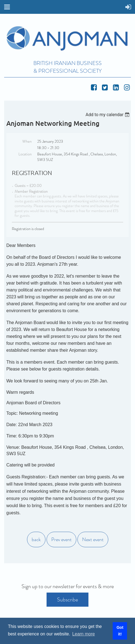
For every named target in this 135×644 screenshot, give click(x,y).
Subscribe (67, 600)
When (27, 141)
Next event (93, 539)
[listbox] (108, 115)
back (36, 539)
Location (25, 154)
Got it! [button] (120, 631)
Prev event (61, 539)
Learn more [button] (83, 634)
